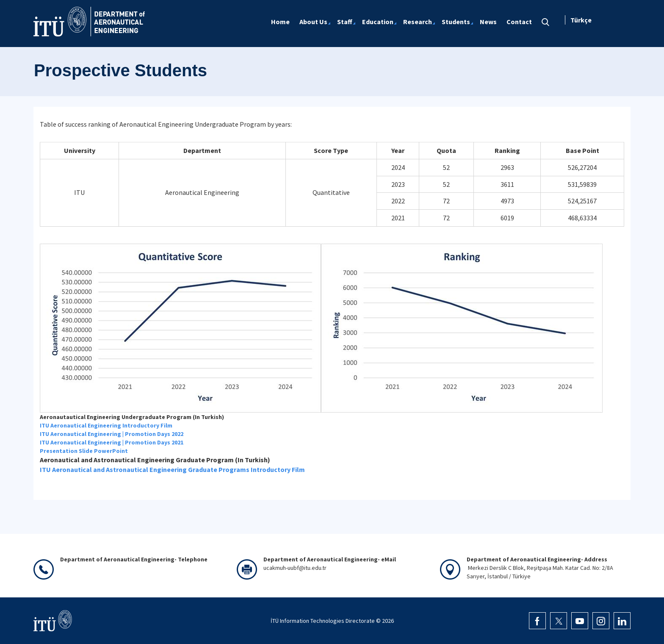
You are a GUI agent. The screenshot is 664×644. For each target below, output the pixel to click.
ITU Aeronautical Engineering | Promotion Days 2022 (112, 434)
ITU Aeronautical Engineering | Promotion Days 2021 (112, 442)
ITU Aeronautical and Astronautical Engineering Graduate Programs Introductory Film (172, 469)
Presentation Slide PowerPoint (84, 451)
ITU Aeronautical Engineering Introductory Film (106, 425)
